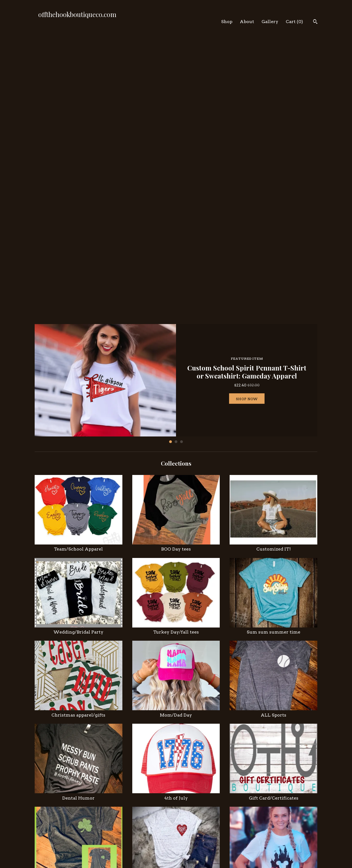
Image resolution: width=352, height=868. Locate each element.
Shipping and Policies (129, 842)
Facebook (190, 835)
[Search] (315, 22)
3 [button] (182, 161)
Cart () (294, 22)
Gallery (270, 22)
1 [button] (170, 161)
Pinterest (190, 842)
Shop (227, 22)
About (247, 22)
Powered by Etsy (270, 847)
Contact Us (119, 849)
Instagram (191, 828)
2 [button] (176, 161)
